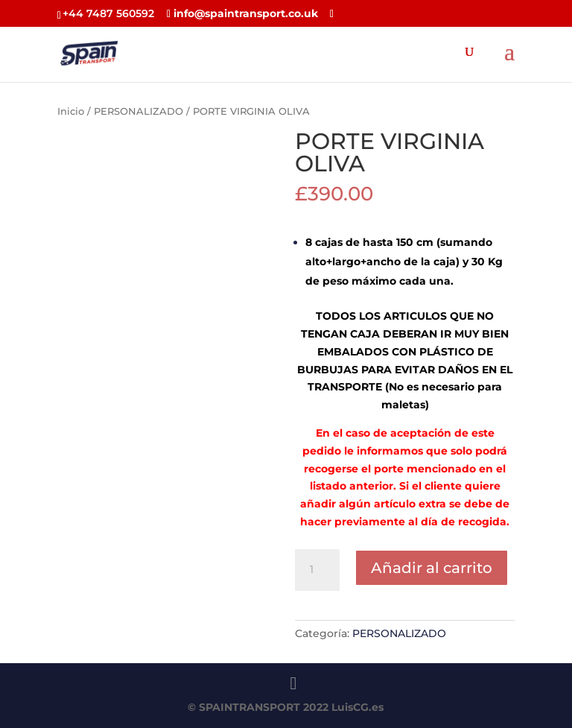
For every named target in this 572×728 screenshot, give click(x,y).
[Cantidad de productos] (317, 570)
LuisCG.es (357, 707)
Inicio (71, 111)
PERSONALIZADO (139, 111)
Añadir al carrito (432, 568)
